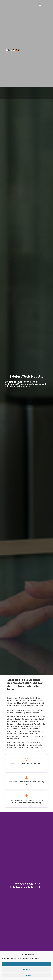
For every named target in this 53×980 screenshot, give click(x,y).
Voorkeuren (27, 975)
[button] (40, 5)
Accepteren (27, 964)
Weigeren (26, 970)
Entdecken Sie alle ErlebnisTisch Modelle (27, 886)
